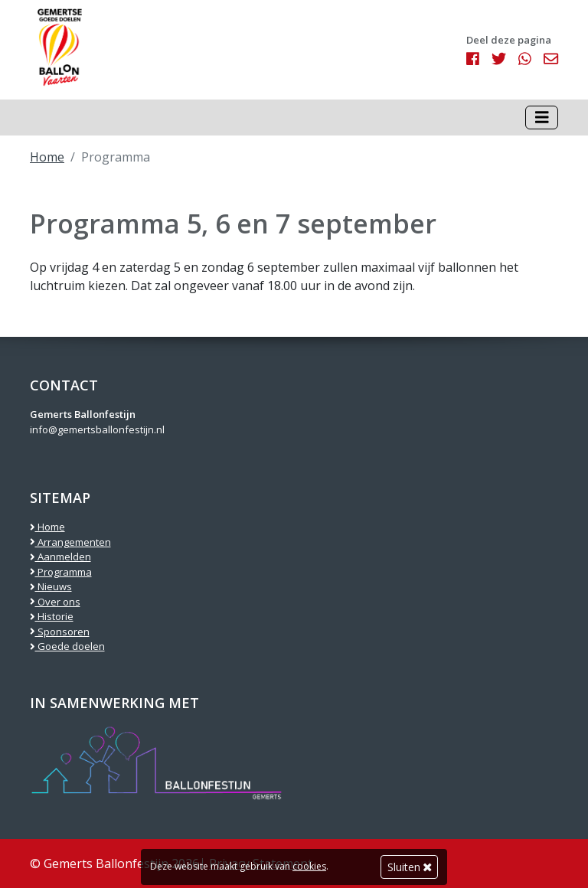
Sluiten (410, 867)
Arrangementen (70, 542)
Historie (52, 616)
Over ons (55, 602)
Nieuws (51, 586)
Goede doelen (67, 646)
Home (47, 157)
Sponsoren (60, 632)
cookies (309, 866)
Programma (61, 572)
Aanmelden (60, 557)
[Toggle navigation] (542, 118)
